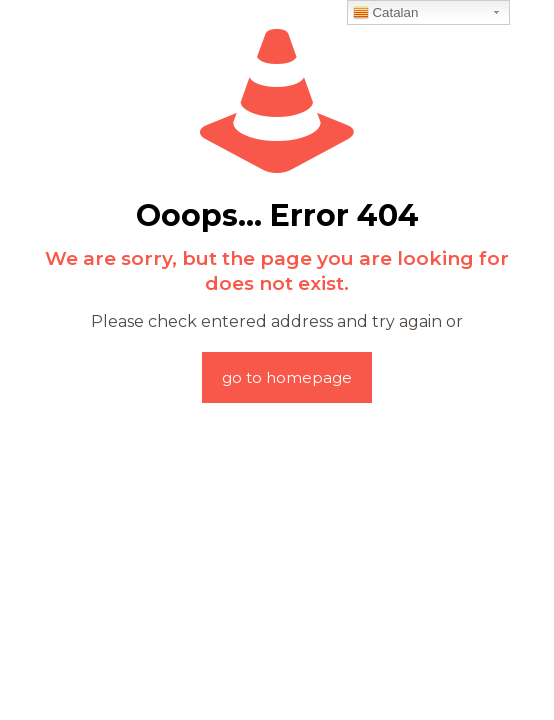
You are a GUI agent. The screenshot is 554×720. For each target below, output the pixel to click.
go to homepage (287, 377)
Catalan (386, 13)
